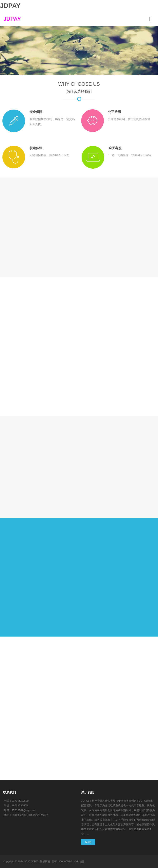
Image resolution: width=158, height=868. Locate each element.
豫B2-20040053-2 (62, 861)
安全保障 (36, 112)
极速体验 (36, 148)
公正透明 (114, 112)
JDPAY (10, 6)
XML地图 (79, 861)
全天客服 (115, 148)
